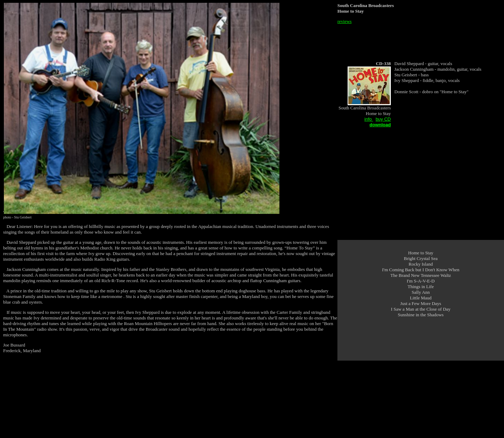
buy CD (383, 119)
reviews (344, 21)
